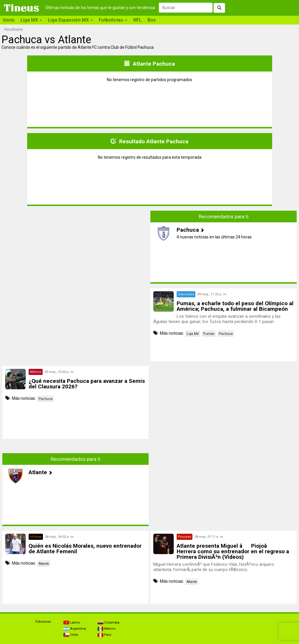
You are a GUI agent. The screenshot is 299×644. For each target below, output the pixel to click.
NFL (137, 20)
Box (152, 20)
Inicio (9, 20)
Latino (72, 622)
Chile (71, 635)
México (106, 629)
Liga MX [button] (31, 20)
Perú (104, 635)
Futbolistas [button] (113, 20)
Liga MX (193, 334)
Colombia (108, 622)
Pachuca (226, 334)
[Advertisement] (76, 252)
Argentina (75, 629)
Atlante (44, 564)
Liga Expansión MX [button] (70, 20)
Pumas (209, 334)
